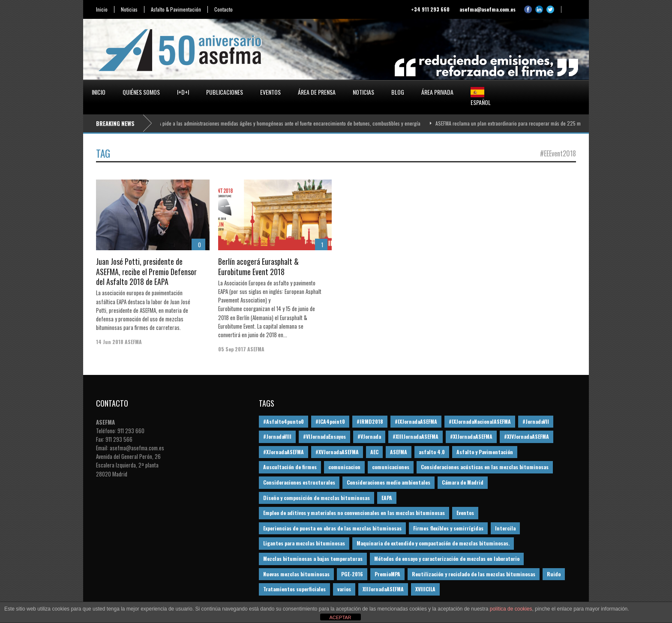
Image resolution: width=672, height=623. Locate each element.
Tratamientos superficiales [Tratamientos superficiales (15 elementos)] (294, 589)
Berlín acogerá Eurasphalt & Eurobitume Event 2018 (258, 266)
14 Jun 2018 (110, 342)
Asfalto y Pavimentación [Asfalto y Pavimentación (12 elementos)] (485, 452)
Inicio (102, 9)
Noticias (129, 9)
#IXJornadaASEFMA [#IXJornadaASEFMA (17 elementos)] (416, 421)
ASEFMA (133, 342)
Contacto (223, 9)
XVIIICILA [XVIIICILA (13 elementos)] (425, 589)
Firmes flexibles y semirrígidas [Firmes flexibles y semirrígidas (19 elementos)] (448, 528)
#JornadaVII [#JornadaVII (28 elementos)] (536, 421)
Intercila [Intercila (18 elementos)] (505, 528)
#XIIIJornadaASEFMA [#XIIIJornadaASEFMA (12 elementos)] (415, 436)
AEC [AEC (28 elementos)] (374, 452)
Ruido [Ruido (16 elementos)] (554, 574)
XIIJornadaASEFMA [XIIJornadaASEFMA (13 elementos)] (383, 589)
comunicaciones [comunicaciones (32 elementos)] (391, 467)
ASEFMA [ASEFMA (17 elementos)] (399, 452)
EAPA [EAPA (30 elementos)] (387, 498)
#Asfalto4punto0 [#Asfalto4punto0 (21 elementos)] (283, 421)
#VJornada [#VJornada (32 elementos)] (369, 436)
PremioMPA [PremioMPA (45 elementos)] (387, 574)
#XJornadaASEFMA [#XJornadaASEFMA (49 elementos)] (283, 452)
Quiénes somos (141, 92)
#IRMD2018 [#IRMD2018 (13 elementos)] (370, 421)
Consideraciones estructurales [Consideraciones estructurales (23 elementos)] (299, 482)
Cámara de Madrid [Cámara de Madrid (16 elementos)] (463, 482)
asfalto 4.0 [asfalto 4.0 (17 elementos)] (432, 452)
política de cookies (511, 609)
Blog (398, 92)
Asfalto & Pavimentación (176, 9)
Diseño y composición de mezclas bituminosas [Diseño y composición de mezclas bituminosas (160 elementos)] (316, 498)
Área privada (437, 92)
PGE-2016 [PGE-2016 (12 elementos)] (352, 574)
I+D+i (183, 92)
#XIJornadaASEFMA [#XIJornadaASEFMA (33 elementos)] (471, 436)
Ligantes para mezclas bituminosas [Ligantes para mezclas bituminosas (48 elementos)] (304, 543)
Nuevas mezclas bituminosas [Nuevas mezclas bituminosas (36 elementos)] (296, 574)
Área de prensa (317, 92)
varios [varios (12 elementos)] (344, 589)
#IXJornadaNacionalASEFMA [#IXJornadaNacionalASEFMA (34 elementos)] (480, 421)
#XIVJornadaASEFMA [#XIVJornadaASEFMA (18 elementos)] (526, 436)
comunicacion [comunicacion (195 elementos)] (344, 467)
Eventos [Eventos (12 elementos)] (465, 513)
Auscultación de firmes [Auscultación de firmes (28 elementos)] (290, 467)
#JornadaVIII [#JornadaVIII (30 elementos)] (277, 436)
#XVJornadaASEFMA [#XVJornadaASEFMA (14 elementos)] (337, 452)
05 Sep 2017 (232, 349)
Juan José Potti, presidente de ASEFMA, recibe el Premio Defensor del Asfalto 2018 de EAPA (146, 271)
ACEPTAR (340, 617)
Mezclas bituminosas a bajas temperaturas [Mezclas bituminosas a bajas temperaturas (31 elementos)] (313, 559)
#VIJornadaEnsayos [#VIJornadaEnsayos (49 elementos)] (324, 436)
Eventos (270, 92)
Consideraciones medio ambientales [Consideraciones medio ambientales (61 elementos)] (388, 482)
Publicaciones (225, 92)
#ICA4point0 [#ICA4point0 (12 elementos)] (330, 421)
